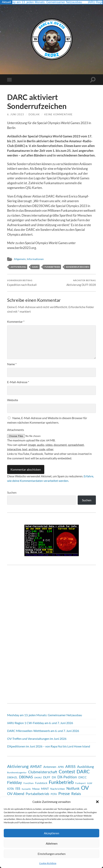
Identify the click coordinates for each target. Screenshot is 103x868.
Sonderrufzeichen (77, 267)
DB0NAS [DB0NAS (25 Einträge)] (26, 777)
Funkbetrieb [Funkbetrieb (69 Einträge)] (61, 782)
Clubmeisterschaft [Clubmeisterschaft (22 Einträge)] (43, 772)
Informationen (35, 259)
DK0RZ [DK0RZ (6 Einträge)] (38, 777)
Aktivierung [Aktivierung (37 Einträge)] (18, 766)
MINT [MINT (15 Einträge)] (45, 789)
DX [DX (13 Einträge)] (54, 777)
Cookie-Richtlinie (48, 863)
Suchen (12, 492)
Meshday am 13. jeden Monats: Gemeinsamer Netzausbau (45, 2)
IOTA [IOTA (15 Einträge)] (11, 789)
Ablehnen (52, 843)
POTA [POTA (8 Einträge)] (54, 794)
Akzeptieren (51, 833)
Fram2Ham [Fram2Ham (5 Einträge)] (29, 783)
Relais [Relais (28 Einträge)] (76, 793)
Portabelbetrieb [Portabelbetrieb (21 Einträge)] (37, 794)
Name (12, 364)
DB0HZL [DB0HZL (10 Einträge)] (12, 777)
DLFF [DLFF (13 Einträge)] (47, 777)
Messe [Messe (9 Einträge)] (36, 789)
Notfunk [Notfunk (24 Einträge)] (73, 788)
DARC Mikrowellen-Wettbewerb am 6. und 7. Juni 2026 (43, 731)
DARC (35, 267)
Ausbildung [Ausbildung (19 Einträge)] (85, 767)
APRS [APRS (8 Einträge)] (61, 767)
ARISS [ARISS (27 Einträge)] (70, 766)
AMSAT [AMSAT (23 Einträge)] (36, 766)
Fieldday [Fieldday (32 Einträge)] (15, 782)
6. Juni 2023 (16, 114)
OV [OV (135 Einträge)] (85, 788)
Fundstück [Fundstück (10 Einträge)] (41, 783)
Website (13, 400)
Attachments (16, 430)
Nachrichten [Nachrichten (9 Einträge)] (58, 789)
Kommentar (16, 321)
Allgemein (20, 259)
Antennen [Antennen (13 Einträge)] (50, 767)
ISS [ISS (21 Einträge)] (18, 788)
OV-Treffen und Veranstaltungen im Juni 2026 (37, 739)
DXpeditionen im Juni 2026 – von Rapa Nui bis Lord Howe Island (49, 746)
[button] (97, 802)
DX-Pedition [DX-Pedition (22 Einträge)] (67, 777)
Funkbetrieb (52, 267)
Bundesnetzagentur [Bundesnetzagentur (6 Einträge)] (17, 772)
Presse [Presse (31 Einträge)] (64, 793)
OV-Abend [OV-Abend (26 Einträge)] (16, 794)
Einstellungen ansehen (52, 854)
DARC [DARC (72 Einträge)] (83, 771)
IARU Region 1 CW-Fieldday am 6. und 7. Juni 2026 (40, 723)
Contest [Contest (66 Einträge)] (67, 771)
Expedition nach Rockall (22, 283)
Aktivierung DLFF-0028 (81, 283)
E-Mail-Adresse (18, 382)
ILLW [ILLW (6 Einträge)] (90, 783)
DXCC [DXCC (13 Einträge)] (83, 777)
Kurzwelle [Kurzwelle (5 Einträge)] (26, 789)
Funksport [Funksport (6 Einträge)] (80, 783)
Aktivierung (18, 267)
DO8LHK (34, 114)
